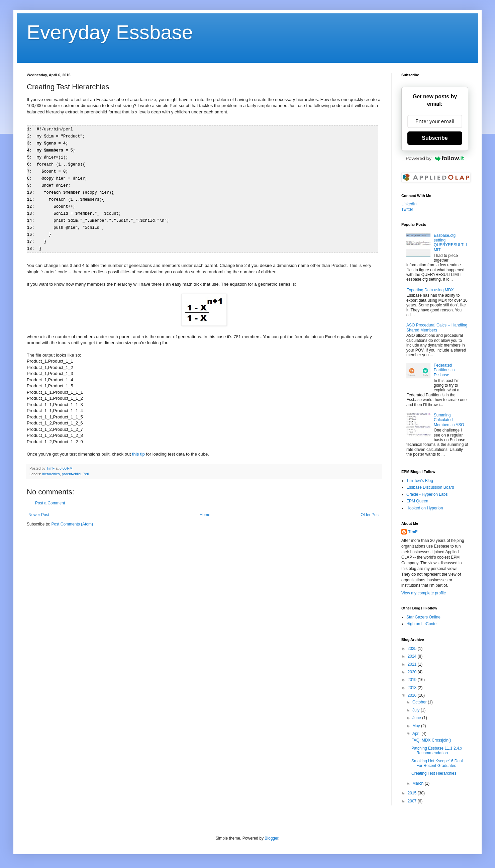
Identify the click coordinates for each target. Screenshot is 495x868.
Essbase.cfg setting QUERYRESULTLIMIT (450, 243)
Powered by (435, 158)
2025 (413, 649)
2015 (413, 793)
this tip (138, 448)
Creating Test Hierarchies (434, 773)
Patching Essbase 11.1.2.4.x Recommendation (437, 751)
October (420, 702)
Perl (86, 468)
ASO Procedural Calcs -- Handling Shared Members (437, 327)
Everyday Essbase (110, 32)
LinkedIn (409, 204)
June (417, 718)
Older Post (370, 509)
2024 (413, 656)
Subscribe (435, 138)
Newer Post (39, 509)
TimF (413, 532)
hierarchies (51, 468)
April (417, 734)
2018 (413, 688)
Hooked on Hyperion (425, 508)
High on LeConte (421, 624)
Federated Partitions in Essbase (444, 370)
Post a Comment (50, 497)
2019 (413, 680)
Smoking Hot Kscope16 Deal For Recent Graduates (437, 763)
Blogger (271, 838)
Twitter (407, 209)
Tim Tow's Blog (420, 481)
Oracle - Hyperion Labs (427, 494)
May (417, 726)
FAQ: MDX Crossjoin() (431, 740)
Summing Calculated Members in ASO (449, 420)
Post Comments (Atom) (72, 518)
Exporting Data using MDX (430, 290)
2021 (413, 664)
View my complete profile (424, 593)
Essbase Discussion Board (430, 487)
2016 (413, 695)
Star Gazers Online (423, 617)
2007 (413, 801)
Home (205, 509)
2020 (413, 672)
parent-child (71, 468)
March (419, 783)
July (417, 710)
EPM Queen (417, 501)
